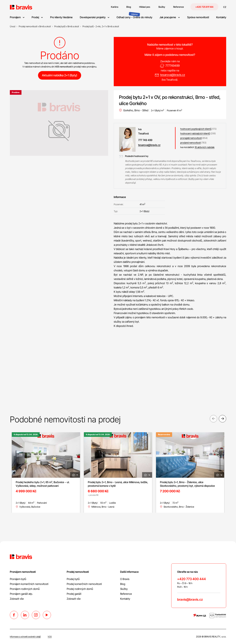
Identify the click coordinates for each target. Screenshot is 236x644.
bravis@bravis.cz (190, 600)
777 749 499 (145, 140)
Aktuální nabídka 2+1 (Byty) (60, 75)
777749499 (172, 66)
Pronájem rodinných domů (25, 589)
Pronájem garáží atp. (21, 594)
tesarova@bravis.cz (173, 75)
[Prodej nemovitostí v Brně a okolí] (35, 26)
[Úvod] (13, 26)
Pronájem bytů (18, 579)
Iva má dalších (197, 147)
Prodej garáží (74, 594)
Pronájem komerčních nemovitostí (29, 584)
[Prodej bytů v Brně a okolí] (67, 26)
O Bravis (125, 579)
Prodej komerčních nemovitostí (84, 584)
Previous (213, 419)
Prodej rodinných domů (80, 589)
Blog (123, 584)
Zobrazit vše (17, 599)
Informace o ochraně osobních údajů (25, 637)
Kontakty (125, 599)
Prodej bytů (73, 579)
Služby (124, 589)
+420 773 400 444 (192, 579)
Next (222, 419)
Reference (126, 594)
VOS (50, 637)
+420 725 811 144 (204, 7)
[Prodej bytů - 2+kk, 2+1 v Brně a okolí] (101, 26)
